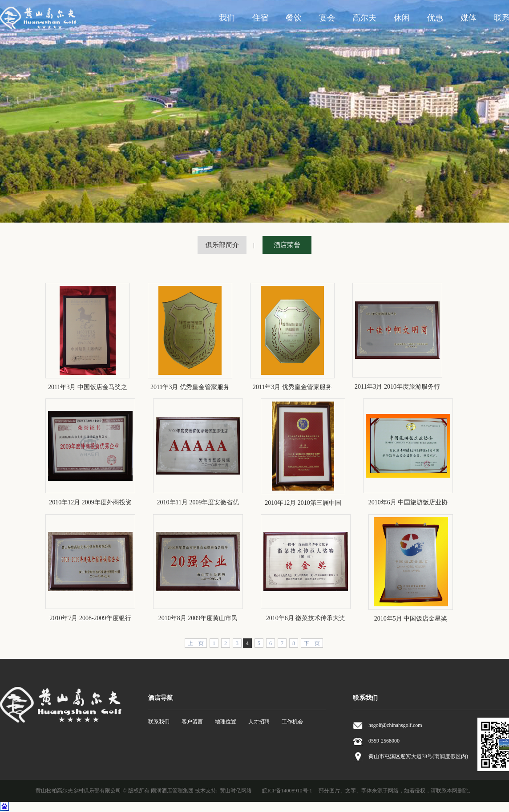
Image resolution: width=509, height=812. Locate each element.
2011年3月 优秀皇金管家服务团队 (292, 388)
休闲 (402, 18)
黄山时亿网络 (236, 791)
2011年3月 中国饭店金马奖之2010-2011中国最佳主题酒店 (88, 388)
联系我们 (159, 722)
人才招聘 (259, 722)
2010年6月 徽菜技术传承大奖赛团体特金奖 (306, 619)
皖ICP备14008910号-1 (287, 791)
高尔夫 (364, 18)
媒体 (469, 18)
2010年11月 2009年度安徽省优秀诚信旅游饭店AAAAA (198, 503)
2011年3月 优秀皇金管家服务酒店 (190, 388)
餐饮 (294, 18)
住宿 (260, 18)
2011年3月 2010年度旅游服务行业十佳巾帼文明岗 (397, 387)
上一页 (196, 643)
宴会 (327, 18)
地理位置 (226, 722)
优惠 (435, 18)
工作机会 (292, 722)
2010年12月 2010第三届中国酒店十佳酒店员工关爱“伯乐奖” (303, 503)
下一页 (312, 643)
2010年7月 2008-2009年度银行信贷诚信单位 (90, 619)
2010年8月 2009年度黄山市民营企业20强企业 (198, 619)
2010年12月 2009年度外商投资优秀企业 (90, 503)
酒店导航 (161, 698)
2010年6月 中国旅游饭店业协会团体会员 (408, 503)
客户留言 (192, 722)
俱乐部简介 (222, 245)
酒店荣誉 (287, 245)
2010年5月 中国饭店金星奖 (411, 619)
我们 (227, 18)
